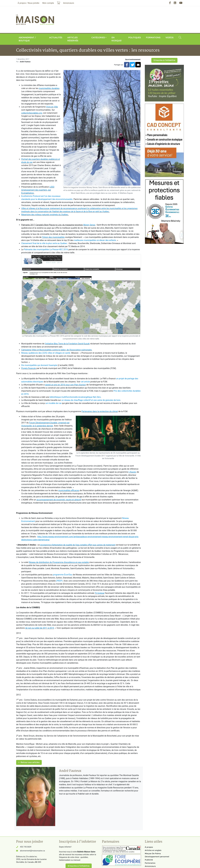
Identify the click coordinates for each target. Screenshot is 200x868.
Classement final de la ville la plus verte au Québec (44, 243)
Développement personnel (157, 857)
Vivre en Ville (52, 107)
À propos (149, 847)
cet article (86, 382)
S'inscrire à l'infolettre (164, 60)
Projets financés (29, 368)
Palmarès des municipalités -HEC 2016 (46, 249)
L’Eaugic (132, 472)
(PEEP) (59, 581)
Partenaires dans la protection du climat (100, 411)
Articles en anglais (153, 850)
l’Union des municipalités (53, 237)
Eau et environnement (133, 60)
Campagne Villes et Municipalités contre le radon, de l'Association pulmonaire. (57, 350)
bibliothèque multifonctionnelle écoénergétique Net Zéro (75, 397)
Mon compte (48, 3)
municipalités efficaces (69, 490)
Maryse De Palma (153, 854)
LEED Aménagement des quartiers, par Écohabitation (38, 190)
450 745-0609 (26, 847)
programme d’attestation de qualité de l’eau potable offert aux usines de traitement (78, 545)
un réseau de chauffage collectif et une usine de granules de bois (91, 400)
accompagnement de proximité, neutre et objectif (59, 500)
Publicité (149, 860)
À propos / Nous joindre (28, 3)
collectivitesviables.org (32, 113)
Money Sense (89, 225)
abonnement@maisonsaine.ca (32, 851)
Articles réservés (73, 39)
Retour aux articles (29, 762)
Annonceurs (150, 866)
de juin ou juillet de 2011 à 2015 (40, 628)
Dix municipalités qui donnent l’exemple (39, 365)
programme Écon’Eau (63, 575)
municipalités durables (49, 88)
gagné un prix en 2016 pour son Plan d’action (65, 385)
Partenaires (150, 863)
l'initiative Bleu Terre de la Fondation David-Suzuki (67, 344)
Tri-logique (100, 593)
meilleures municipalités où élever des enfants (95, 240)
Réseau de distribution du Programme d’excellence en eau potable (59, 562)
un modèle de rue (54, 403)
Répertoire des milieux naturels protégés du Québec (45, 215)
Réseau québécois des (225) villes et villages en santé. (46, 353)
